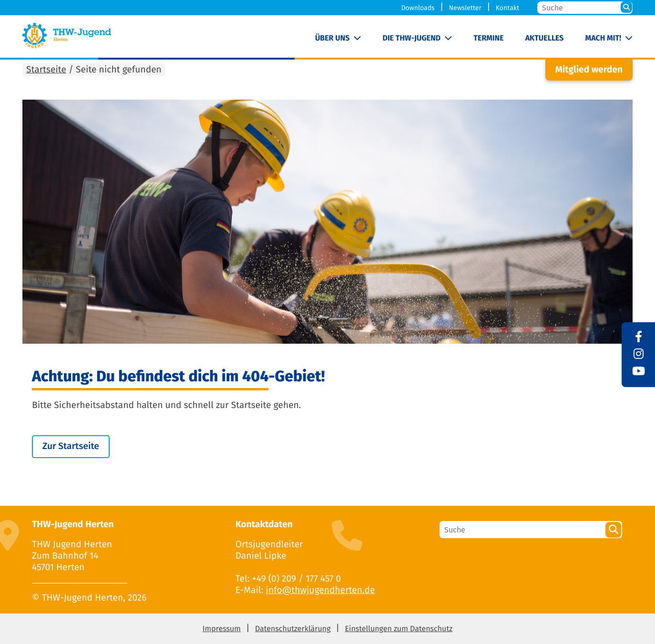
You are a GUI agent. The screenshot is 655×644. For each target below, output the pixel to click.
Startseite (46, 70)
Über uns (333, 38)
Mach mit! (603, 38)
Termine (488, 38)
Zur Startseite (71, 446)
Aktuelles (545, 38)
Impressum (222, 629)
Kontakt (507, 8)
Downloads (418, 8)
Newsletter (465, 8)
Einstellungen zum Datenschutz (399, 629)
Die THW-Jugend (412, 38)
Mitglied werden (589, 70)
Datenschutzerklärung (293, 629)
